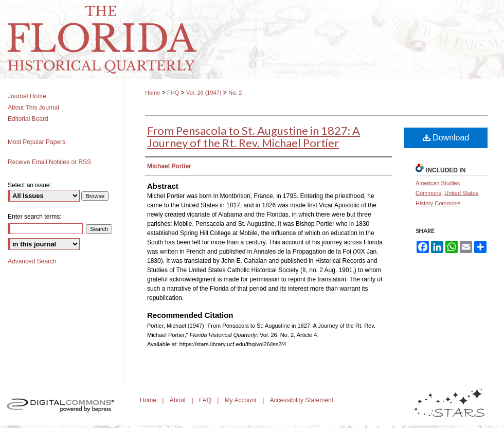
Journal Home (27, 96)
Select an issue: (30, 185)
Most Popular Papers (37, 142)
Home (152, 93)
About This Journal (33, 108)
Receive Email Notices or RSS (49, 162)
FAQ (206, 400)
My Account (241, 400)
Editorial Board (28, 119)
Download (446, 138)
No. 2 (235, 93)
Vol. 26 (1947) (204, 93)
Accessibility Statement (302, 400)
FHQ (173, 93)
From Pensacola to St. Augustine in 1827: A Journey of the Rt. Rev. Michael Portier (254, 137)
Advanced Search (32, 261)
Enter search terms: (35, 217)
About (179, 400)
